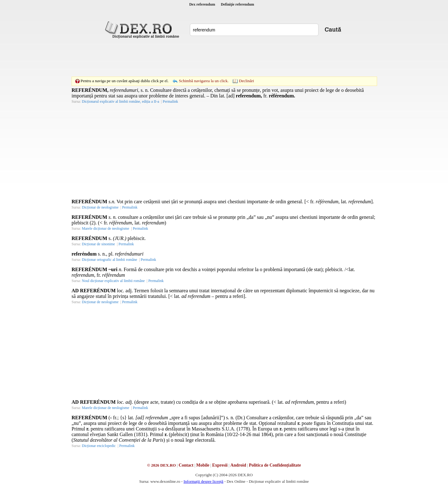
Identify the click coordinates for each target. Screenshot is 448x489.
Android (238, 465)
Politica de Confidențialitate (275, 465)
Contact (186, 465)
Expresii (220, 465)
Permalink (170, 101)
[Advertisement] (224, 58)
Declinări (246, 81)
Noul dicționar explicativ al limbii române (113, 281)
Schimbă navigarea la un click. (204, 81)
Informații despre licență (203, 481)
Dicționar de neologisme (100, 207)
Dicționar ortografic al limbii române (110, 260)
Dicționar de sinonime (98, 244)
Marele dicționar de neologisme (105, 228)
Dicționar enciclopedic (99, 446)
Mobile (203, 465)
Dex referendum (202, 4)
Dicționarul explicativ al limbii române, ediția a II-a (121, 101)
